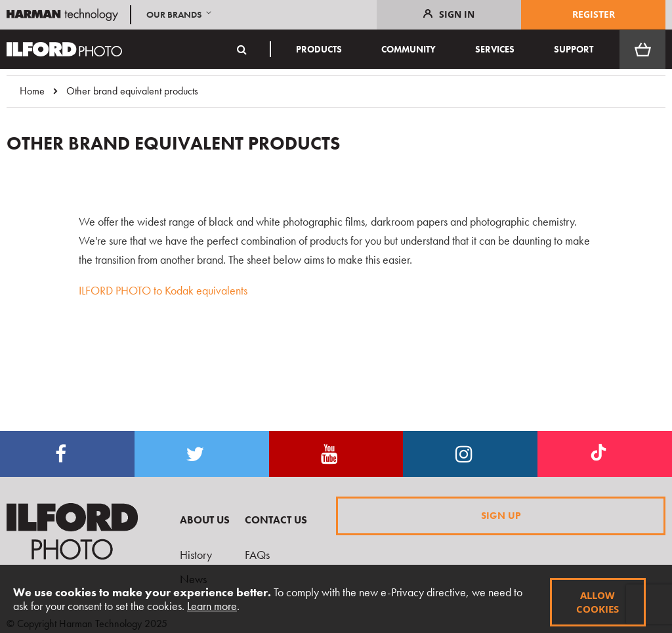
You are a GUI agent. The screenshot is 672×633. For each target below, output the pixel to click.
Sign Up (501, 516)
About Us (205, 520)
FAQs (257, 555)
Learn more (212, 606)
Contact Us (276, 520)
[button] (180, 15)
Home (32, 91)
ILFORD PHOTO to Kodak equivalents (163, 290)
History (196, 555)
